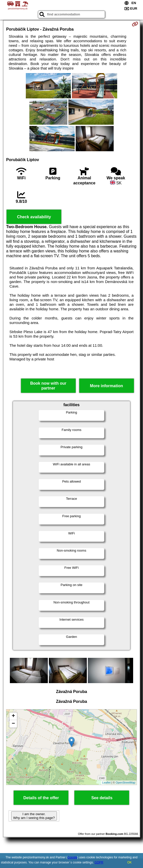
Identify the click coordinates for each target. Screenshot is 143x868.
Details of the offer (41, 798)
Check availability (34, 217)
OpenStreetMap (126, 783)
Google (72, 857)
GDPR (99, 862)
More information (106, 386)
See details (102, 798)
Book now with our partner (48, 386)
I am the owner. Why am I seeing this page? (34, 816)
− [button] (13, 724)
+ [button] (13, 716)
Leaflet (106, 783)
